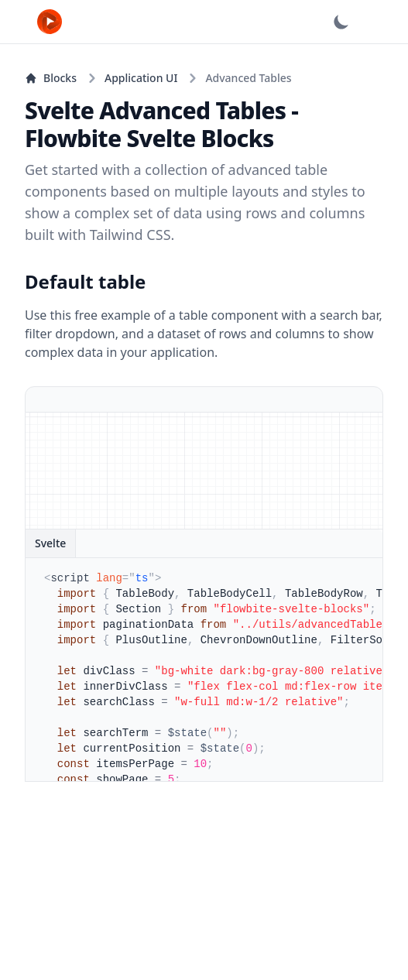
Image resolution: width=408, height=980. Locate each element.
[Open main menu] (382, 22)
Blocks (51, 78)
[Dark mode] (341, 22)
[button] (382, 22)
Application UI (141, 78)
